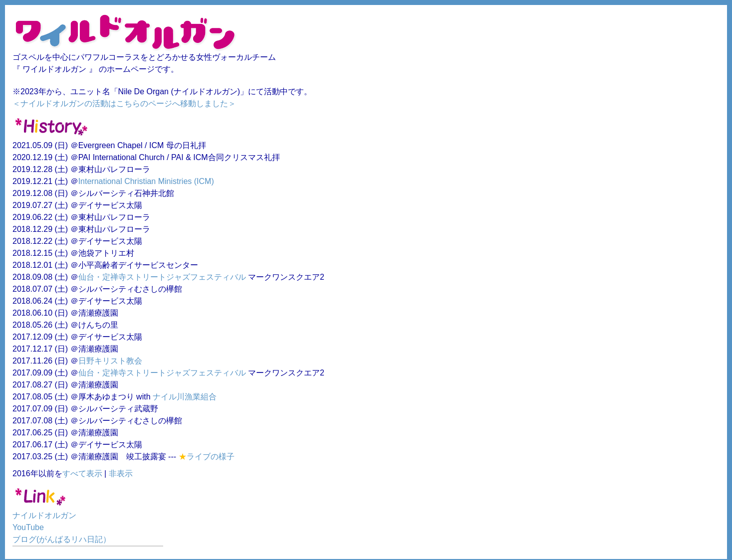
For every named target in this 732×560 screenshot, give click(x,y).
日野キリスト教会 (110, 361)
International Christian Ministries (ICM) (146, 181)
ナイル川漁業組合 (185, 397)
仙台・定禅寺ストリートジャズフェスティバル (162, 277)
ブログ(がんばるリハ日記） (62, 539)
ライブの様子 (211, 457)
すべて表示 (82, 473)
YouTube (28, 527)
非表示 (121, 473)
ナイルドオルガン (44, 515)
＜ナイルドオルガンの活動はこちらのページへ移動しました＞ (124, 103)
